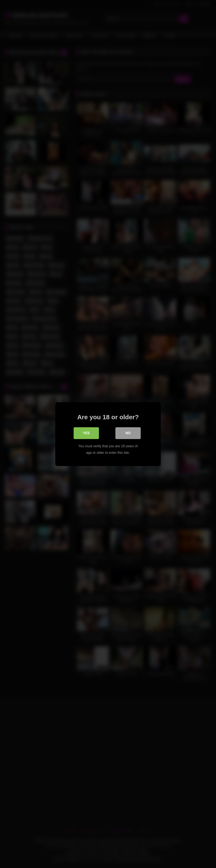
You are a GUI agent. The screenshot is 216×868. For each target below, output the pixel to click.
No (128, 433)
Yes (86, 433)
